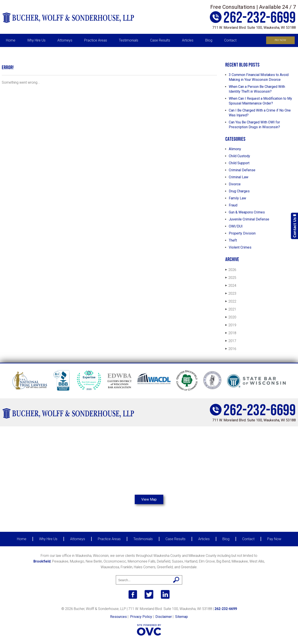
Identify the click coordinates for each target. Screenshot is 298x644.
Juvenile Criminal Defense (249, 219)
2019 (231, 325)
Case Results (160, 40)
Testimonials (129, 40)
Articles (188, 40)
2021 (231, 309)
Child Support (239, 163)
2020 (231, 317)
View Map (149, 499)
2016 (231, 349)
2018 (231, 333)
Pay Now (280, 40)
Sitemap (182, 617)
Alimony (235, 149)
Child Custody (239, 156)
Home (11, 40)
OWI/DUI (236, 226)
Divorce (235, 184)
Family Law (237, 198)
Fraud (233, 205)
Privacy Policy (141, 617)
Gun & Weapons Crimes (247, 212)
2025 (231, 278)
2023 (231, 293)
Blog (209, 40)
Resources (118, 617)
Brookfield (42, 561)
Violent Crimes (240, 247)
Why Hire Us (36, 40)
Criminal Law (239, 177)
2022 (231, 301)
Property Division (242, 233)
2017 (231, 341)
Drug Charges (239, 191)
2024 (231, 286)
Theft (233, 240)
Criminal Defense (242, 170)
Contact (230, 40)
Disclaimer (164, 617)
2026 (231, 270)
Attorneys (65, 40)
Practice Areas (96, 40)
